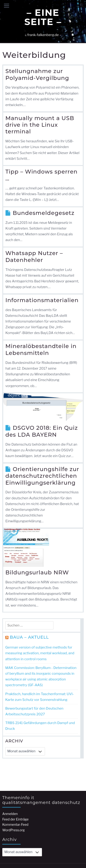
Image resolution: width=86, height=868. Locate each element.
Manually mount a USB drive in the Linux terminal (40, 125)
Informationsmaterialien (42, 300)
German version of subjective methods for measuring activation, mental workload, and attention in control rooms (40, 653)
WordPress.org (14, 797)
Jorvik (67, 838)
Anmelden (10, 781)
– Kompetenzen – (44, 851)
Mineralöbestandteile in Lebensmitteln (41, 350)
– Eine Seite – (43, 17)
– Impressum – (16, 851)
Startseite (69, 851)
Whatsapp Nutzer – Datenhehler (34, 257)
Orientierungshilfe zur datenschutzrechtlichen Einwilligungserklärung (42, 476)
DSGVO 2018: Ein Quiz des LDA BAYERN (42, 431)
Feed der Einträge (15, 786)
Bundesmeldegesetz (44, 213)
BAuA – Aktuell (29, 637)
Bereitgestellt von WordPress (27, 838)
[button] (82, 5)
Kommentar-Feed (15, 792)
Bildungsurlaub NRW (37, 572)
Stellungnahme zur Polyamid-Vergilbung (37, 74)
